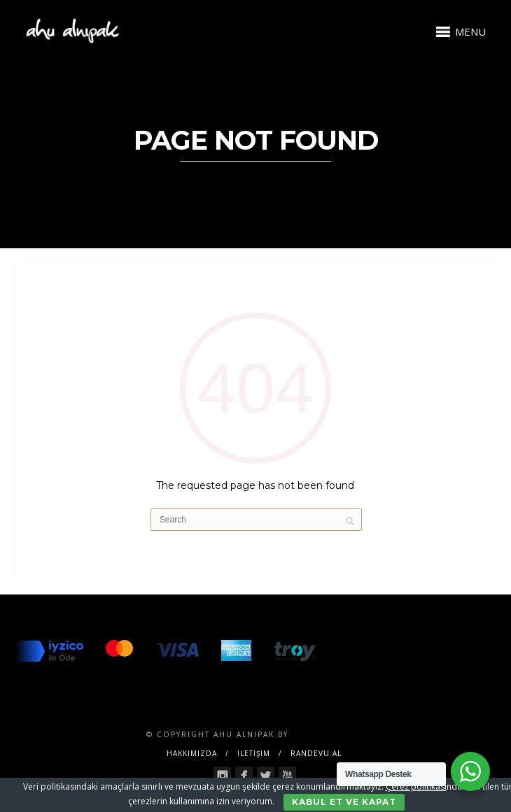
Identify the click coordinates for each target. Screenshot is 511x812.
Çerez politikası (416, 786)
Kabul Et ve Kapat (344, 802)
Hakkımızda (192, 753)
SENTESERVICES (328, 734)
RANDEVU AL (316, 753)
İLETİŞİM (254, 753)
